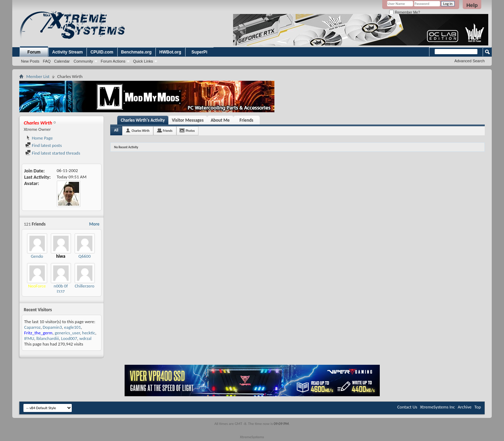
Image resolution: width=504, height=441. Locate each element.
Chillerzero (84, 286)
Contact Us (407, 407)
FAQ (47, 61)
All (116, 130)
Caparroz (32, 327)
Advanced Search (470, 61)
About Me (220, 120)
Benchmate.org (136, 52)
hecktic (89, 333)
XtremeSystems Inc (437, 407)
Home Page (39, 138)
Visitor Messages (188, 120)
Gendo (37, 256)
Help (472, 5)
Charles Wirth (141, 131)
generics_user (67, 333)
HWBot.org (170, 52)
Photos (190, 131)
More (94, 224)
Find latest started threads (53, 153)
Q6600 (85, 256)
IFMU (29, 338)
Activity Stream (67, 52)
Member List (38, 76)
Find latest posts (44, 145)
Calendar (62, 61)
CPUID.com (102, 52)
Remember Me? (404, 12)
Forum (34, 52)
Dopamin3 (52, 327)
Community (83, 61)
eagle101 (72, 327)
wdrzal (85, 338)
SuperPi (199, 52)
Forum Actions (113, 61)
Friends (246, 120)
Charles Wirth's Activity (143, 120)
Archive (465, 407)
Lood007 (69, 338)
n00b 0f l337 (61, 289)
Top (478, 407)
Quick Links (143, 61)
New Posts (30, 61)
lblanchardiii (48, 338)
